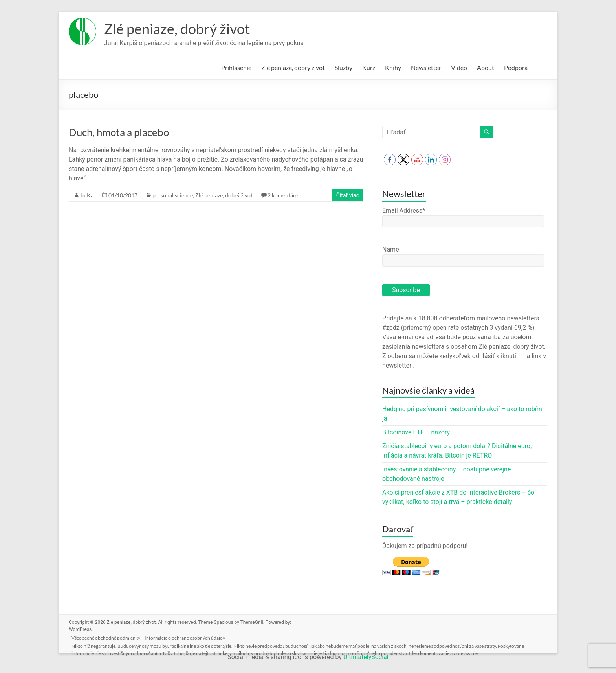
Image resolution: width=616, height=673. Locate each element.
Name (391, 249)
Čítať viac (348, 195)
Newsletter (426, 67)
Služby (344, 67)
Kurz (369, 67)
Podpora (516, 67)
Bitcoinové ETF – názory (416, 432)
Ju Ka (87, 195)
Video (459, 67)
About (486, 67)
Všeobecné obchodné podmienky (109, 636)
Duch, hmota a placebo (119, 132)
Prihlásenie (236, 67)
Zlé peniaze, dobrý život (177, 29)
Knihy (393, 67)
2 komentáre (283, 195)
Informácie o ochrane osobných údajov (190, 636)
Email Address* (404, 211)
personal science (173, 195)
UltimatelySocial (366, 657)
